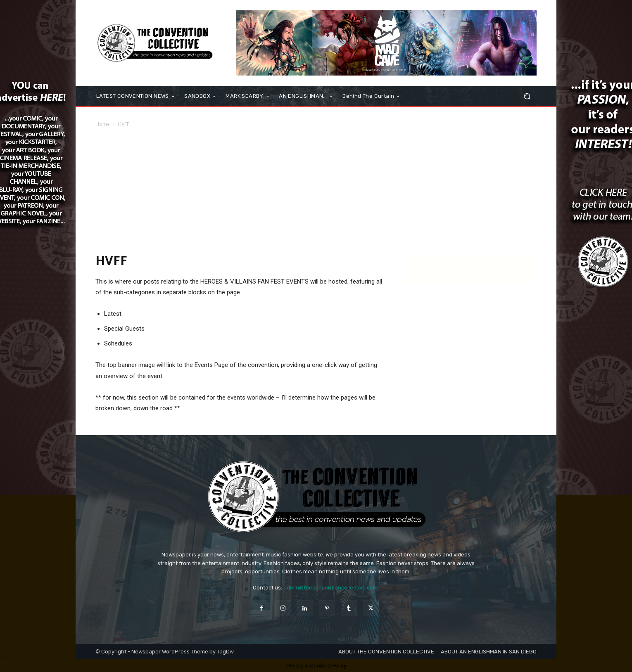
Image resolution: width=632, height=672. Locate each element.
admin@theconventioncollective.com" (331, 588)
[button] (527, 96)
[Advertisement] (316, 190)
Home (103, 124)
